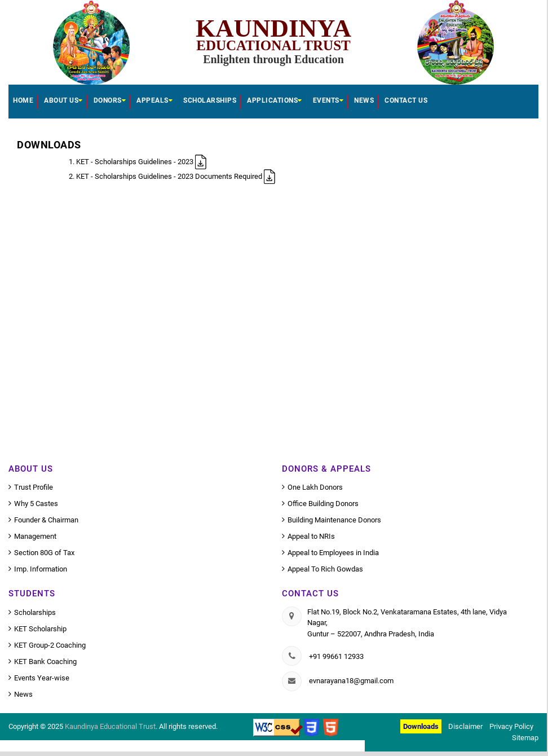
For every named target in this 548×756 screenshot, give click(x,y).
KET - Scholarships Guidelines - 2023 (141, 162)
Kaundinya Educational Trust (110, 726)
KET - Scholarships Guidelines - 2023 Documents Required (176, 176)
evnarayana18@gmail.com (351, 681)
